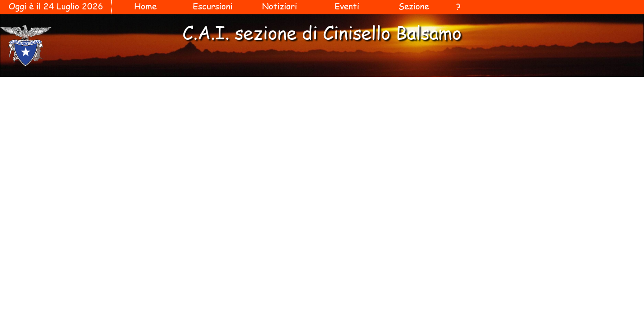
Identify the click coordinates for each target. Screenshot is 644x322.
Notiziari (280, 6)
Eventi (347, 6)
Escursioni (213, 6)
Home (145, 6)
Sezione (414, 6)
